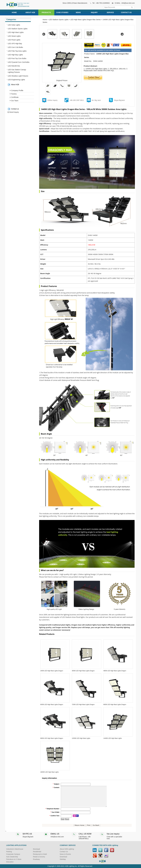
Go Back (96, 825)
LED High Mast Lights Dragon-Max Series (86, 20)
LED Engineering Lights (16, 80)
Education (10, 862)
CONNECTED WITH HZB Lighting (105, 845)
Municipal (37, 849)
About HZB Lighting (67, 849)
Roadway (36, 859)
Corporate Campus (13, 854)
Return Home (79, 825)
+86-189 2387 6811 (77, 100)
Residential (37, 852)
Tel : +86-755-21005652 (101, 3)
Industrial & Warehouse (15, 849)
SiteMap (63, 859)
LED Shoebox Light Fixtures (18, 76)
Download (63, 857)
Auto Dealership (12, 857)
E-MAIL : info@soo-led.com (125, 3)
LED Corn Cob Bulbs (15, 47)
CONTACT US (126, 12)
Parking (9, 852)
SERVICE (110, 12)
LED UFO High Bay (15, 44)
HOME (14, 12)
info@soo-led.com (57, 837)
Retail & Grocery (39, 857)
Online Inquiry (52, 100)
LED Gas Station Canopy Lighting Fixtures (17, 71)
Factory (13, 94)
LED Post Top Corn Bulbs (17, 58)
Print (89, 825)
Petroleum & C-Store (14, 859)
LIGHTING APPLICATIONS (16, 845)
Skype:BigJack (119, 100)
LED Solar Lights (14, 25)
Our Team (14, 101)
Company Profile (17, 90)
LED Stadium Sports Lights (18, 29)
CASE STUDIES (62, 12)
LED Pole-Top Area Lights (17, 51)
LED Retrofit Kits (14, 66)
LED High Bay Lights (15, 55)
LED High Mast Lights (16, 32)
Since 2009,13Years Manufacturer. (75, 3)
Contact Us (64, 852)
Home (45, 20)
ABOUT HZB (30, 12)
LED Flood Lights (14, 40)
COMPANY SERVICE (68, 845)
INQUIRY (94, 12)
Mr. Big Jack (96, 100)
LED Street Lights (14, 36)
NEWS (78, 12)
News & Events (65, 854)
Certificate (14, 97)
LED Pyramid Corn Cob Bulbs (19, 62)
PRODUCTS (46, 12)
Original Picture (62, 80)
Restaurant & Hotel (40, 854)
